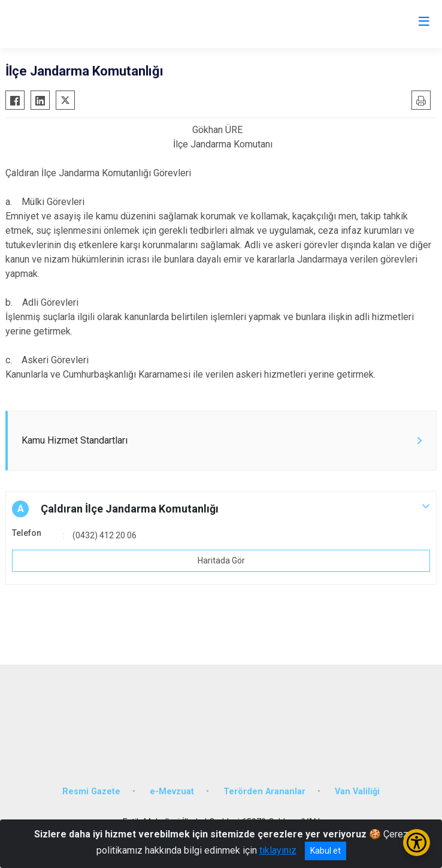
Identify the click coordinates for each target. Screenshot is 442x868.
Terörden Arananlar (264, 792)
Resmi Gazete (91, 792)
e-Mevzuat (172, 792)
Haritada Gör (221, 560)
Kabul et (326, 851)
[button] (221, 509)
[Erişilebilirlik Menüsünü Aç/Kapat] (417, 843)
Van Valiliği (357, 792)
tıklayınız (278, 850)
